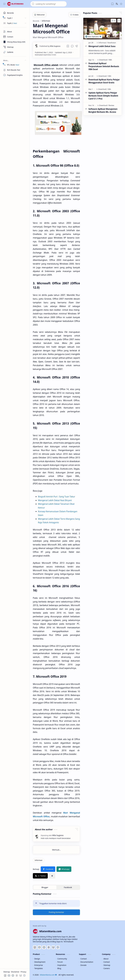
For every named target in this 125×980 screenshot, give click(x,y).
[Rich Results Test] (15, 70)
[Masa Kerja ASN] (15, 42)
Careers (107, 968)
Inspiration (62, 965)
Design (37, 959)
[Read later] (68, 46)
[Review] (111, 105)
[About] (15, 32)
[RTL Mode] (15, 65)
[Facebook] (35, 947)
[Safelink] (15, 52)
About (106, 959)
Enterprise (39, 965)
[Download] (104, 60)
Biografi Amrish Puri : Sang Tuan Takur (57, 497)
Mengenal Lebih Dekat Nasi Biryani (55, 500)
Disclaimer (15, 972)
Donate (83, 965)
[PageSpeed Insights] (15, 75)
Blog (59, 968)
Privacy (23, 972)
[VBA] (110, 60)
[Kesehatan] (112, 43)
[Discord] (44, 947)
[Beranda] (15, 13)
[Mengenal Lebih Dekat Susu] (102, 29)
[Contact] (15, 37)
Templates (39, 968)
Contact (84, 959)
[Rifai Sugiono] (50, 46)
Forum (60, 962)
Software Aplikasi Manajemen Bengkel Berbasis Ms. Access (103, 110)
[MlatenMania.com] (17, 4)
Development (40, 962)
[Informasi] (39, 860)
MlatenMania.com (48, 975)
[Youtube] (39, 947)
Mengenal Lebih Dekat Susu (102, 46)
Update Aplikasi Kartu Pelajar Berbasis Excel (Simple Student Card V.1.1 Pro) (103, 96)
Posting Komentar (56, 912)
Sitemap (7, 972)
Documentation (87, 962)
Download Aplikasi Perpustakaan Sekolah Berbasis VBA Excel (104, 66)
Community (62, 959)
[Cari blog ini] (49, 4)
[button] (5, 4)
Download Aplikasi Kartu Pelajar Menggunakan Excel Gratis (104, 81)
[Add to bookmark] (119, 21)
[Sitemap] (15, 47)
